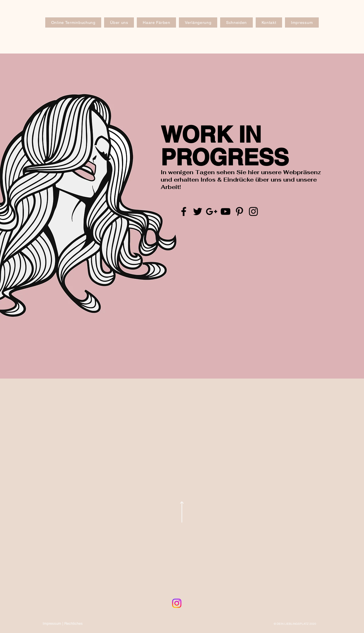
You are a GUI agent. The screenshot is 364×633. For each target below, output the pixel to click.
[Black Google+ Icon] (212, 211)
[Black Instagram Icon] (253, 211)
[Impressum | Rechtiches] (63, 624)
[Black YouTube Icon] (226, 211)
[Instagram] (177, 603)
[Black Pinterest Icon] (239, 211)
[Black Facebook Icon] (184, 211)
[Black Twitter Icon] (198, 211)
